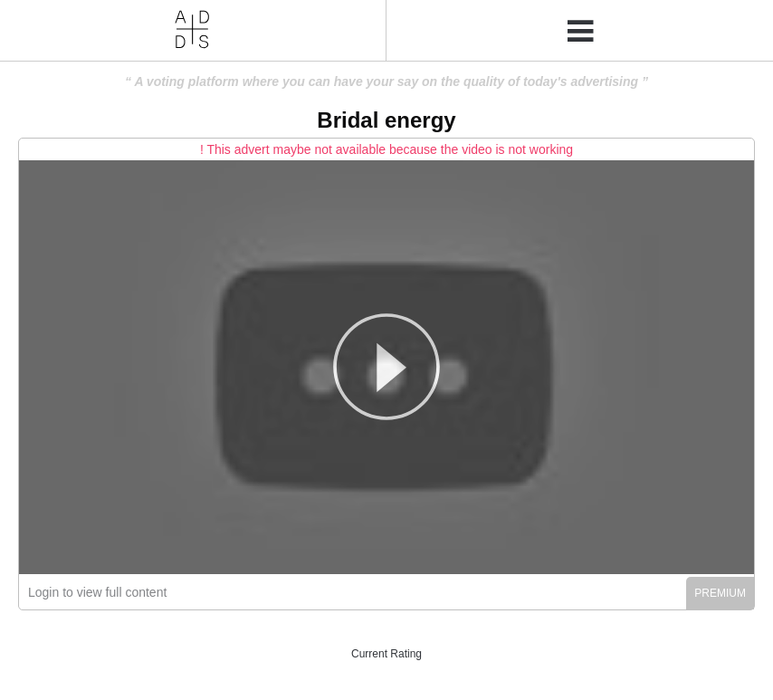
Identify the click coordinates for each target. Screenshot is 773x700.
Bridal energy (386, 120)
